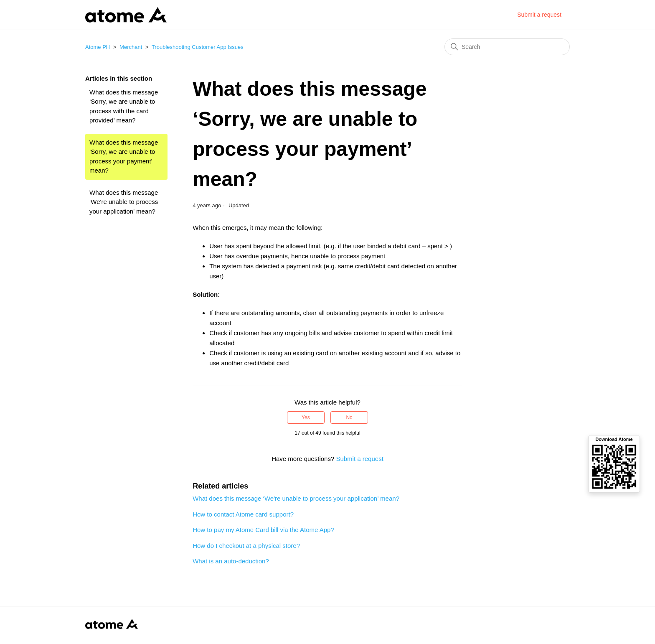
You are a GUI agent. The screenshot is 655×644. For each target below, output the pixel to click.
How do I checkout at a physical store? (246, 546)
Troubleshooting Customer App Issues (198, 47)
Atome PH (98, 47)
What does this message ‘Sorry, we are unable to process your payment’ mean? (124, 157)
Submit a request (539, 15)
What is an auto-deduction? (231, 561)
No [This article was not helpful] (349, 417)
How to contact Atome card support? (243, 514)
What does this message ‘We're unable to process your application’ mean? (124, 202)
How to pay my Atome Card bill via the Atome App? (263, 530)
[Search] (507, 47)
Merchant (131, 47)
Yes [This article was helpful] (306, 417)
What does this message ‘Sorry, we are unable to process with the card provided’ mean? (124, 106)
